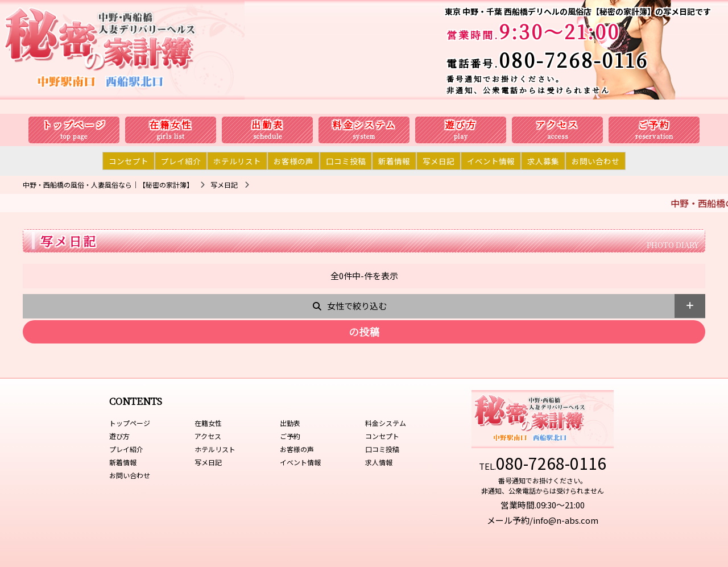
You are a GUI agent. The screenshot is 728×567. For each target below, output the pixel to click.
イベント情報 (491, 161)
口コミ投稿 (346, 161)
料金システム (364, 125)
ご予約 (654, 125)
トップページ (74, 125)
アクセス (557, 125)
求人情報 (379, 462)
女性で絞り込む (357, 306)
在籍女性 (171, 125)
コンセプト (129, 161)
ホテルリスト (237, 161)
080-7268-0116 (574, 59)
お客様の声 (293, 161)
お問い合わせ (595, 161)
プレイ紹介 (181, 161)
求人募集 (543, 161)
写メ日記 (439, 161)
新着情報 (394, 161)
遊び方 (461, 125)
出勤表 (268, 125)
